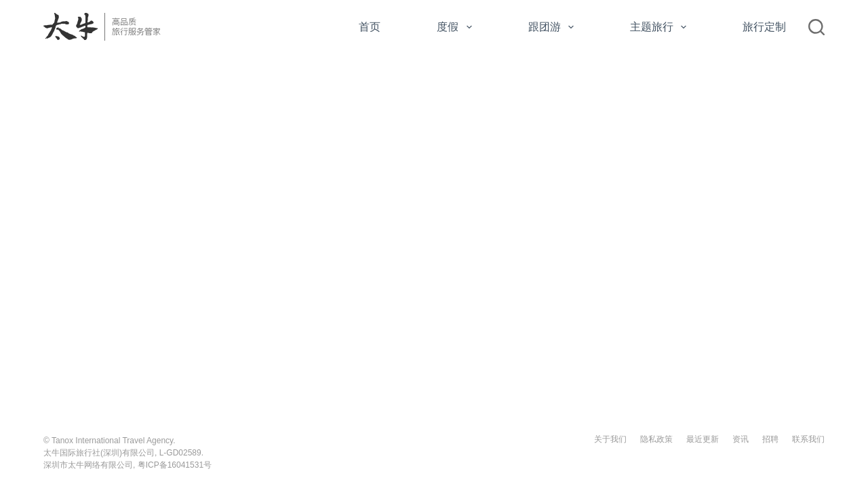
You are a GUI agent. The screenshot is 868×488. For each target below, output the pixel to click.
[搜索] (816, 27)
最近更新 (703, 439)
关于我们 (610, 439)
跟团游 (554, 27)
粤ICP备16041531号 (175, 465)
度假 (457, 27)
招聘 (770, 439)
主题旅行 (661, 27)
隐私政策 (656, 439)
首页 (370, 27)
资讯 (741, 439)
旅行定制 (764, 27)
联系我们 (808, 439)
